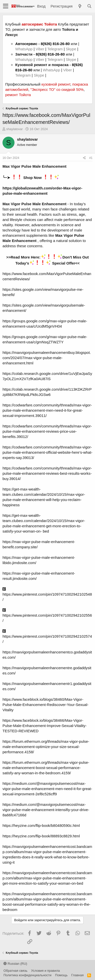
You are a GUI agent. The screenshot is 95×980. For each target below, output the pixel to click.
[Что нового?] (80, 6)
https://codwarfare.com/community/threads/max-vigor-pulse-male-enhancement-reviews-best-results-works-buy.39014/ (47, 473)
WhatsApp (24, 49)
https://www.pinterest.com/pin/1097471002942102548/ (47, 594)
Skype (71, 49)
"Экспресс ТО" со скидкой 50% (57, 89)
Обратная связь (15, 971)
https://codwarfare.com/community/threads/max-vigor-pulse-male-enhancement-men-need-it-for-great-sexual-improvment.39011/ (47, 410)
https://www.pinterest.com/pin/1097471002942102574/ (47, 636)
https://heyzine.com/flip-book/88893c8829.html (41, 836)
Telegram (55, 49)
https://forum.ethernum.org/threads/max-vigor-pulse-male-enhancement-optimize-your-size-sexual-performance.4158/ (46, 747)
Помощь (61, 975)
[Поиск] (89, 6)
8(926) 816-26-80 (55, 44)
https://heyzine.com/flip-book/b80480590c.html (41, 825)
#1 (91, 158)
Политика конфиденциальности (27, 975)
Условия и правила (45, 971)
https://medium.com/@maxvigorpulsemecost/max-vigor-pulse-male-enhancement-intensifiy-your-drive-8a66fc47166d (46, 810)
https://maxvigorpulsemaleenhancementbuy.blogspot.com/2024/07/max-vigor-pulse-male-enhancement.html (47, 358)
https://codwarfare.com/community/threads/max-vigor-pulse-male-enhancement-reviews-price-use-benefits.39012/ (47, 431)
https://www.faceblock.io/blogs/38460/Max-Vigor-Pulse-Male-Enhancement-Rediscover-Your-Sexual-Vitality (45, 705)
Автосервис (26, 44)
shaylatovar (14, 129)
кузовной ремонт (56, 84)
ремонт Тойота (18, 95)
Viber (40, 49)
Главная (77, 975)
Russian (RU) (15, 964)
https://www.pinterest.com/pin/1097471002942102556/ (47, 615)
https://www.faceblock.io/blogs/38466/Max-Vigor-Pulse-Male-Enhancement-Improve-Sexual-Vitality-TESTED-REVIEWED (45, 726)
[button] (6, 6)
